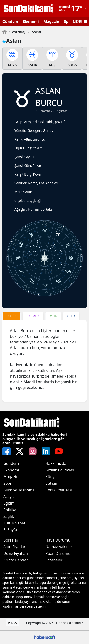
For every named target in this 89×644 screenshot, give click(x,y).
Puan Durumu (58, 553)
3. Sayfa (10, 530)
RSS (12, 623)
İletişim (52, 483)
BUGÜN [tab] (12, 316)
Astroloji (17, 32)
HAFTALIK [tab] (33, 316)
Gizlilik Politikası (60, 470)
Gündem (10, 22)
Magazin (51, 22)
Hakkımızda (56, 463)
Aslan (35, 32)
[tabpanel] (44, 361)
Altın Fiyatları (15, 547)
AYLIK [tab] (53, 316)
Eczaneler (54, 560)
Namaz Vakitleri (59, 547)
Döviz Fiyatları (16, 553)
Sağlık (9, 516)
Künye (51, 477)
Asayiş (9, 497)
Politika (10, 510)
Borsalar (11, 540)
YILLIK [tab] (71, 316)
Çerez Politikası (59, 490)
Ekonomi (31, 22)
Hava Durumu (58, 540)
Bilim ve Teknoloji (19, 490)
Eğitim (9, 503)
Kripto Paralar (16, 560)
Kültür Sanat (14, 523)
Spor (7, 483)
